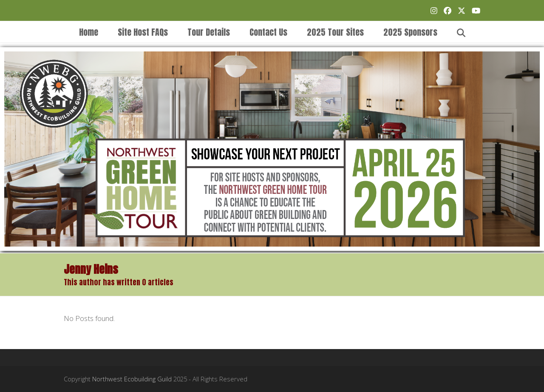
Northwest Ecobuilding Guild (132, 379)
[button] (461, 32)
